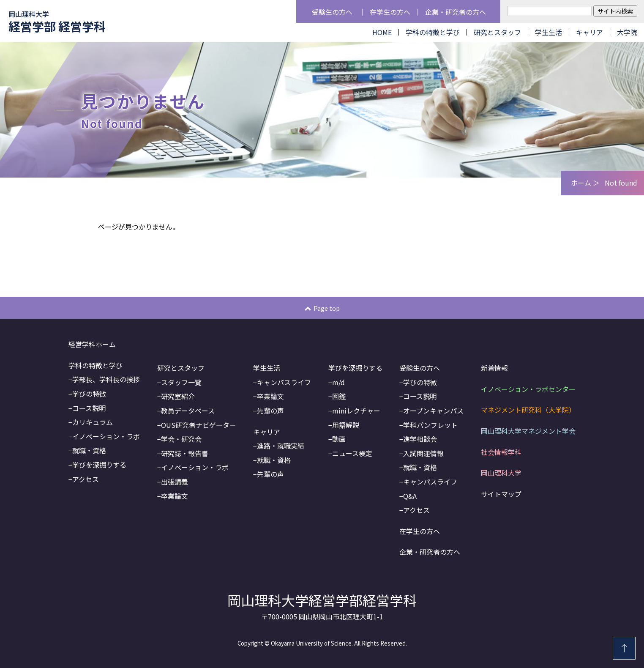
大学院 (627, 32)
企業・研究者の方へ (456, 12)
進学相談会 (420, 439)
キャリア (589, 32)
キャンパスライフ (284, 382)
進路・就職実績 (281, 446)
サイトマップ (501, 494)
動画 (339, 439)
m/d (338, 382)
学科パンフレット (430, 425)
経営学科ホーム (92, 344)
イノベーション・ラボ (106, 436)
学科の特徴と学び (433, 32)
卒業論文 (175, 496)
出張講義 (175, 482)
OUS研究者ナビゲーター (199, 425)
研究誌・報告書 (185, 453)
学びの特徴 (89, 394)
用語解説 (346, 425)
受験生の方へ (332, 12)
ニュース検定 (352, 453)
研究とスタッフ (497, 32)
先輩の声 (270, 411)
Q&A (410, 496)
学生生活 (548, 32)
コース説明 (89, 408)
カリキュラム (93, 422)
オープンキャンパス (433, 411)
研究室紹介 (178, 396)
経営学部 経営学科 (57, 22)
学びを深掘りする (99, 465)
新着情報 (494, 368)
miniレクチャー (356, 411)
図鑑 (339, 396)
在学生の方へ (390, 12)
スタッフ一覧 (181, 382)
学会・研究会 (181, 439)
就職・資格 (89, 450)
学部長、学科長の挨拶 (106, 379)
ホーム (581, 183)
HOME (382, 32)
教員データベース (188, 411)
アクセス (86, 479)
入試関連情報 (423, 453)
